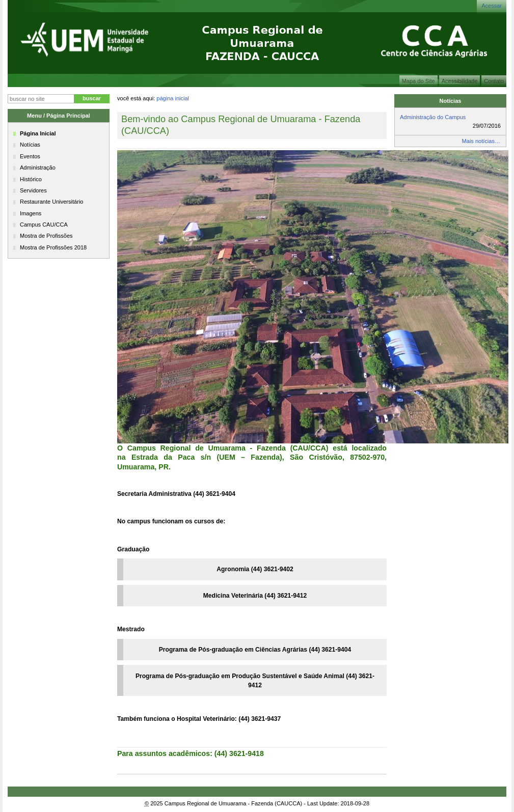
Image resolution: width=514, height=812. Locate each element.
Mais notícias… (481, 141)
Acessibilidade (460, 81)
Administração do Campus (433, 117)
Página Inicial (173, 98)
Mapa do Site (418, 81)
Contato (494, 81)
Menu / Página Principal (59, 116)
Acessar (492, 6)
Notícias (451, 101)
